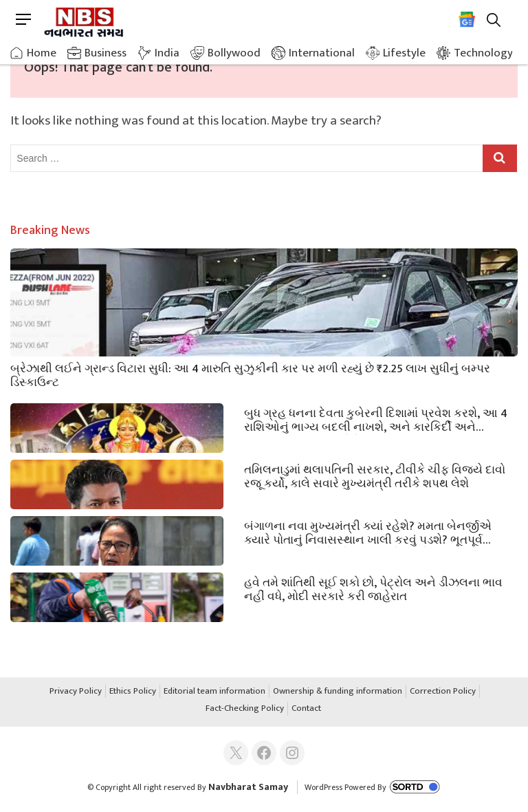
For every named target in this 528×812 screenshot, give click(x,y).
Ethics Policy (133, 692)
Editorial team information (214, 692)
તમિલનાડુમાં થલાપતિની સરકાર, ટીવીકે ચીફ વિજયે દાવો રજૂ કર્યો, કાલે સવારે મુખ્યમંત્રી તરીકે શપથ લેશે (375, 476)
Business (106, 53)
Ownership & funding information (338, 692)
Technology (483, 53)
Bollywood (234, 53)
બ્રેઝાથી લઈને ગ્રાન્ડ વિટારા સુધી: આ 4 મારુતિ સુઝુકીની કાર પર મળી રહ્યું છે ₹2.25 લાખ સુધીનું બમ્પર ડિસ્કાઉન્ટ (250, 374)
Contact (306, 709)
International (322, 53)
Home (42, 53)
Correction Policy (443, 692)
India (167, 53)
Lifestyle (404, 53)
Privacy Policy (76, 692)
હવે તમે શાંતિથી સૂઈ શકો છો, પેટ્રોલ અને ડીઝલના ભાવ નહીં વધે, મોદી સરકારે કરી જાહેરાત (373, 588)
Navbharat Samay (248, 787)
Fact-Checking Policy (245, 709)
